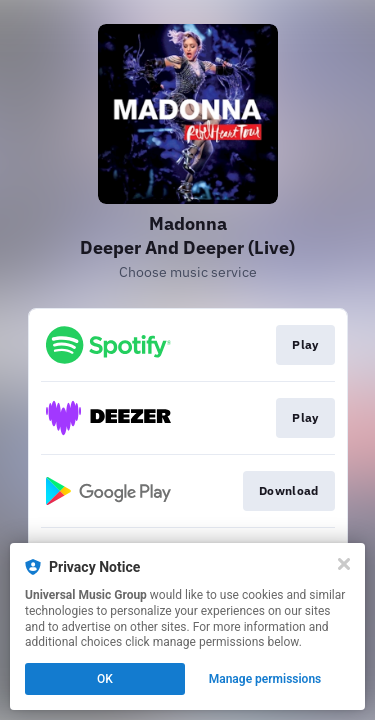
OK (105, 679)
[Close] (344, 564)
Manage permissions (265, 679)
